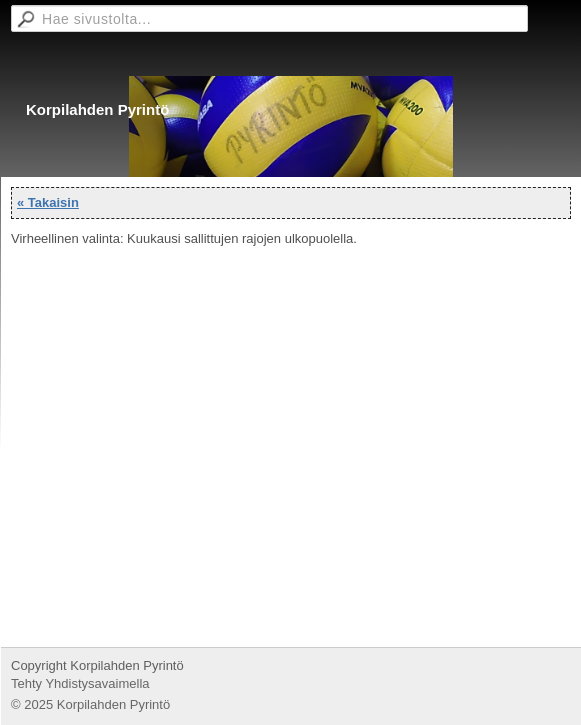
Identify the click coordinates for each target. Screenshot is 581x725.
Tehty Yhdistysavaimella (80, 683)
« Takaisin (48, 202)
